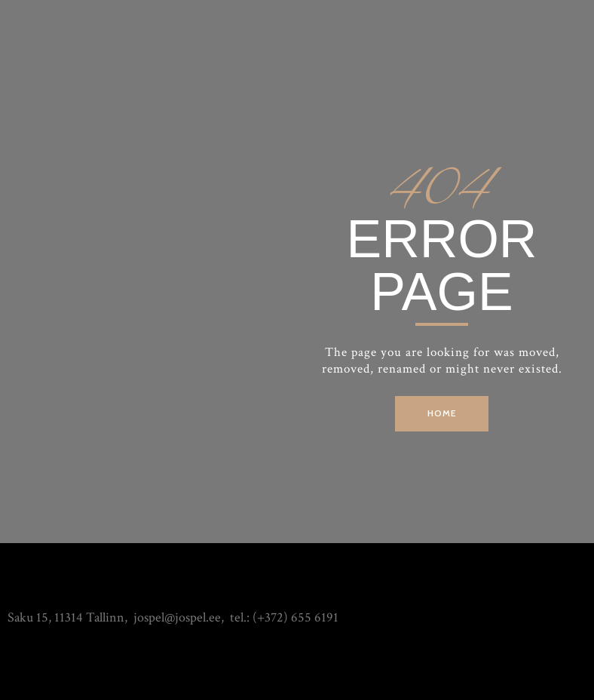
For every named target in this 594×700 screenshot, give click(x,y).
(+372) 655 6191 (295, 617)
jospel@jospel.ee (177, 617)
